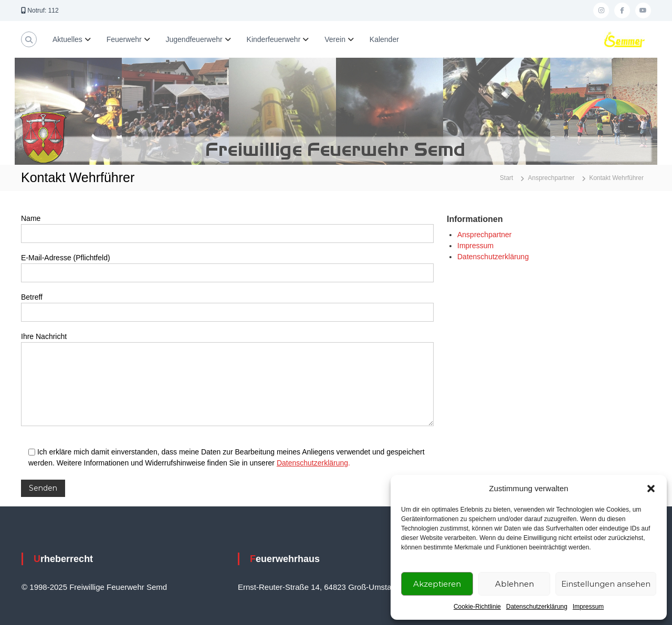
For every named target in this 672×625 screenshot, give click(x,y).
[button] (651, 489)
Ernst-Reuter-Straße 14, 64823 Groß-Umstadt (318, 587)
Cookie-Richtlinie (477, 607)
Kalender (384, 39)
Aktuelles (67, 39)
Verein (335, 39)
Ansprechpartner (485, 235)
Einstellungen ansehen (606, 584)
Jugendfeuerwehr (194, 39)
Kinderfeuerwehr (274, 39)
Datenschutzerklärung (537, 607)
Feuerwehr (124, 39)
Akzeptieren (437, 584)
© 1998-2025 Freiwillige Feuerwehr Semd (94, 587)
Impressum (588, 607)
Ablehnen (514, 584)
